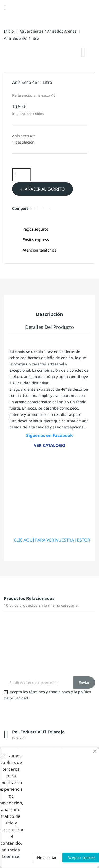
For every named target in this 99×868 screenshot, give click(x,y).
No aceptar (47, 858)
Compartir (36, 208)
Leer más (11, 856)
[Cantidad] (21, 175)
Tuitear (44, 208)
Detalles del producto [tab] (49, 327)
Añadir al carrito (44, 189)
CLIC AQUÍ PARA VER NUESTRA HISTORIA (54, 540)
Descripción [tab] (49, 314)
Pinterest (50, 208)
